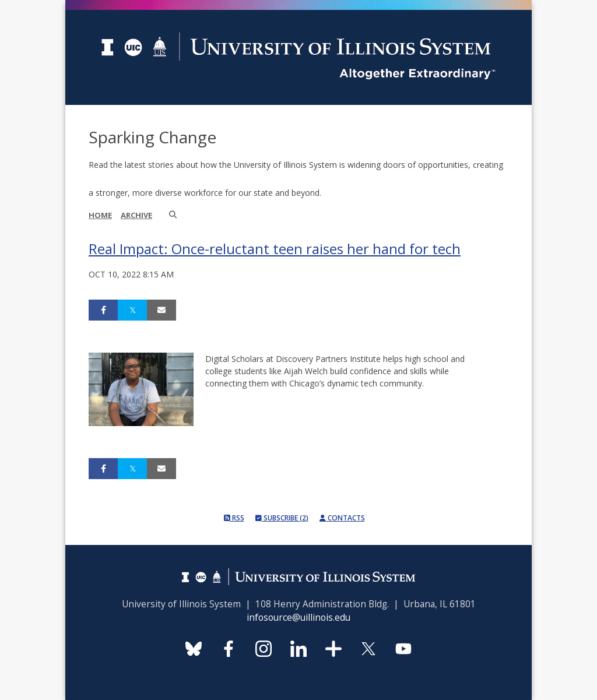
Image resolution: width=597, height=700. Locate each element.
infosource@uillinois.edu (298, 618)
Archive (136, 215)
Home (100, 215)
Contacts (342, 518)
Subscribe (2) (282, 518)
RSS (234, 518)
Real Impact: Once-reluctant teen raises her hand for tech (275, 249)
